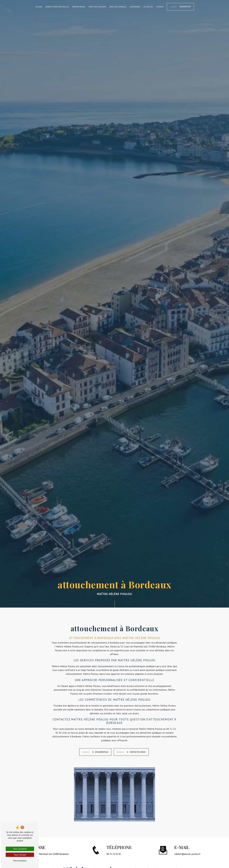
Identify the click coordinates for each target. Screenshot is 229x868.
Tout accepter (20, 849)
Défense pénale (79, 7)
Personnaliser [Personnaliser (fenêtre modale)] (20, 861)
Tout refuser (20, 855)
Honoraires (135, 7)
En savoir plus (100, 752)
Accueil (39, 7)
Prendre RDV (185, 7)
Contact (160, 7)
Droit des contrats (97, 7)
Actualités (148, 7)
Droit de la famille (118, 7)
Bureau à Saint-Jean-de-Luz (57, 7)
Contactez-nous (136, 752)
